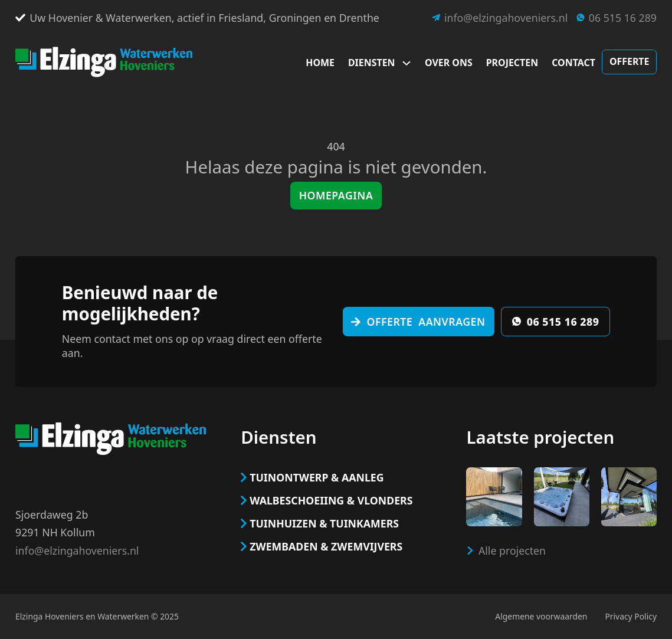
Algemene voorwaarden (541, 616)
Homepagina (336, 195)
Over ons (449, 63)
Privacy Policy (631, 616)
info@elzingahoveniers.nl (77, 550)
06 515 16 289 (556, 322)
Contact (573, 63)
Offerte (630, 61)
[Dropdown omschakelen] (410, 63)
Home (320, 63)
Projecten (512, 63)
